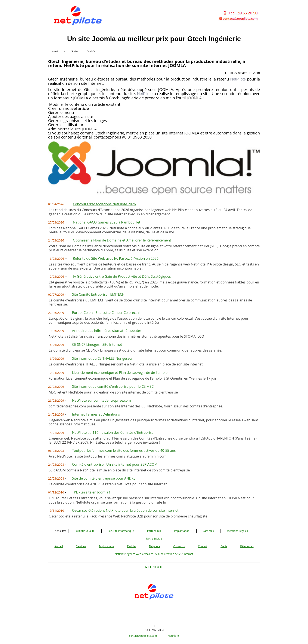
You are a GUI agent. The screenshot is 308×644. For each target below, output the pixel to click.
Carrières (208, 531)
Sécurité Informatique (121, 531)
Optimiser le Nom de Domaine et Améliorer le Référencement (122, 240)
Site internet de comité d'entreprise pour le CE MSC (113, 386)
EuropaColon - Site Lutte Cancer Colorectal (106, 313)
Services (81, 546)
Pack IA (132, 546)
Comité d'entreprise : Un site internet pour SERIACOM (115, 464)
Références (247, 546)
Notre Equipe (154, 539)
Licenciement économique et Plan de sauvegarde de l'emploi (120, 373)
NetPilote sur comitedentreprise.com (101, 400)
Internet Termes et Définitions (96, 414)
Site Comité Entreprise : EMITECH (98, 294)
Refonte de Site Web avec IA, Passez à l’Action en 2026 (116, 258)
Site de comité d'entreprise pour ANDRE (104, 478)
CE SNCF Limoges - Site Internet (97, 344)
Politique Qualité (85, 531)
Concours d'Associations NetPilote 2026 (104, 204)
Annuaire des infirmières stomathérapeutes (107, 331)
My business (107, 546)
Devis (224, 546)
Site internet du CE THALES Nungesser (102, 358)
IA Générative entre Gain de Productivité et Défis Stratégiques (122, 276)
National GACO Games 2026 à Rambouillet (107, 222)
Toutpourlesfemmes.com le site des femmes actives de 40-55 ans (124, 450)
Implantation (182, 531)
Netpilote (155, 546)
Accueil (59, 546)
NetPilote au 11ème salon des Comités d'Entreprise (113, 432)
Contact (203, 546)
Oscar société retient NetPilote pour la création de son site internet (125, 510)
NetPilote (173, 636)
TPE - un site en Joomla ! (91, 492)
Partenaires (154, 531)
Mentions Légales (237, 531)
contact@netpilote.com (143, 636)
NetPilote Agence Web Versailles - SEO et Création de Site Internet (154, 554)
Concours (179, 546)
